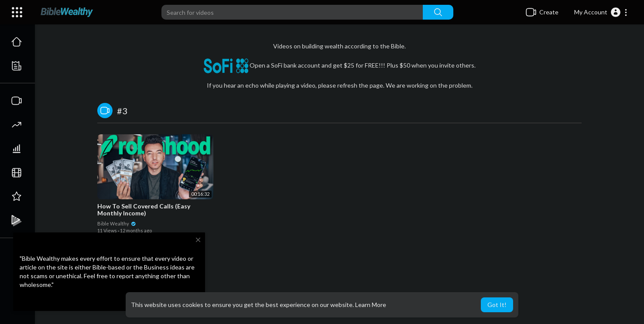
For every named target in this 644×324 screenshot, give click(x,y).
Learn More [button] (371, 305)
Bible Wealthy (117, 223)
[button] (601, 12)
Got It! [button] (497, 305)
